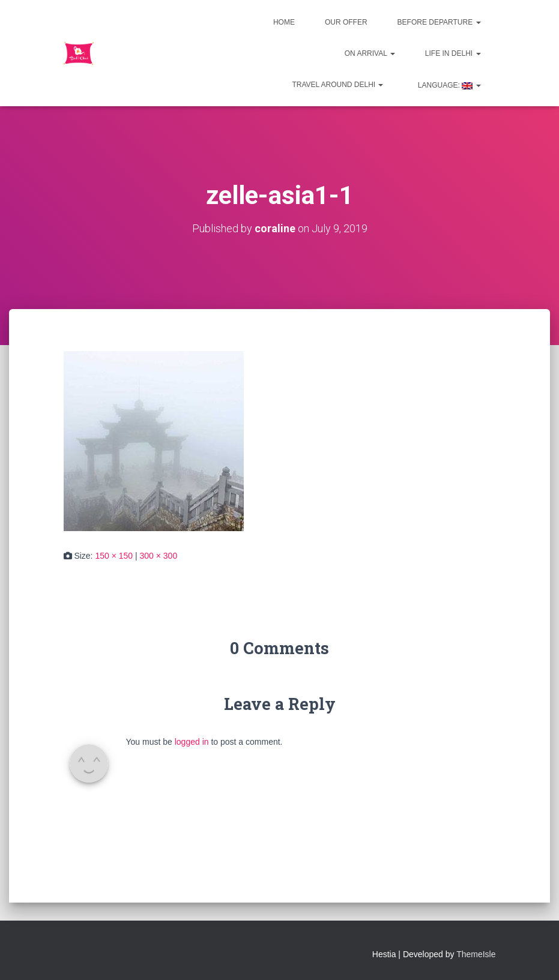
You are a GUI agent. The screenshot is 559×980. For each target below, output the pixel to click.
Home (284, 22)
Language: (448, 85)
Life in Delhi (453, 53)
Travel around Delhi (337, 85)
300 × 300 (159, 556)
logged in (192, 742)
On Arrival (370, 53)
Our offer (346, 22)
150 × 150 (114, 556)
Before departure (439, 22)
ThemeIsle (476, 954)
